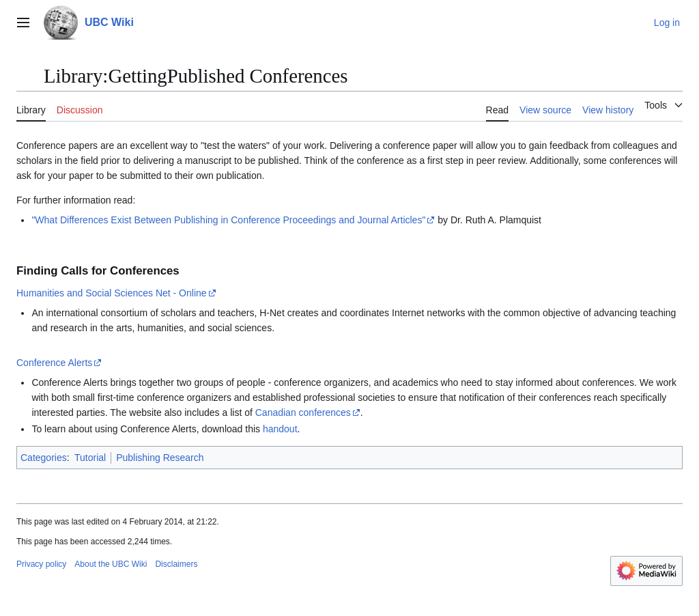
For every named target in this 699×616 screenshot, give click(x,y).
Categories (44, 458)
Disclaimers (176, 564)
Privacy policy (41, 564)
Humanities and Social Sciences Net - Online (112, 293)
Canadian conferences (303, 412)
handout (280, 429)
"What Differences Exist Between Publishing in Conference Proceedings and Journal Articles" (228, 220)
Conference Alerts (54, 363)
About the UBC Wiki (111, 564)
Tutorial (90, 458)
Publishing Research (160, 458)
